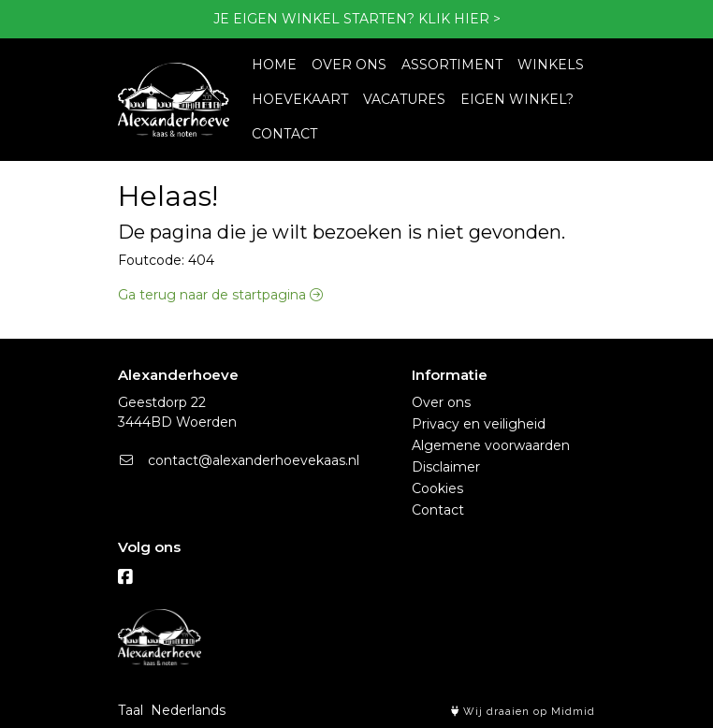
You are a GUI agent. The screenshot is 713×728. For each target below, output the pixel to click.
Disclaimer (446, 467)
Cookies (437, 488)
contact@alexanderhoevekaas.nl (239, 460)
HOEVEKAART (300, 99)
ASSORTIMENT (452, 65)
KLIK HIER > (459, 19)
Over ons (441, 402)
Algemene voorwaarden (491, 445)
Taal (131, 710)
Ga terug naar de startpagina (220, 295)
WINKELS (551, 65)
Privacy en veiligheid (479, 424)
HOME (274, 65)
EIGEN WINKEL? (517, 99)
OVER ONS (349, 65)
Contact (438, 510)
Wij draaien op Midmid (523, 712)
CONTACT (284, 134)
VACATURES (404, 99)
